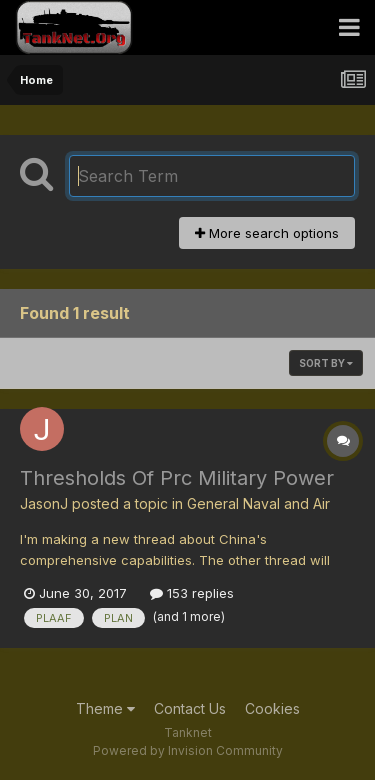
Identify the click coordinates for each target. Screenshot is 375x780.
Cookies (272, 708)
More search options (267, 233)
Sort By (326, 363)
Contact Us (190, 708)
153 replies (192, 593)
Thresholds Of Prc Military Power (177, 478)
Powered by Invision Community (188, 750)
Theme (105, 708)
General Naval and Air (258, 503)
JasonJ (44, 503)
